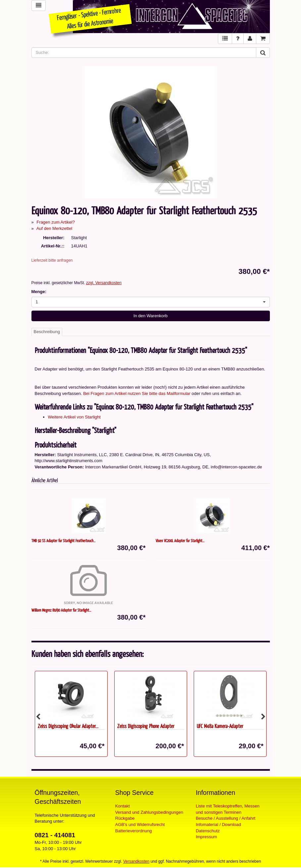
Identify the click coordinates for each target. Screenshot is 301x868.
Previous (38, 717)
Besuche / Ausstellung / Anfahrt (226, 818)
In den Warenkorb (150, 316)
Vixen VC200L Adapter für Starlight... (180, 541)
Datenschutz (208, 831)
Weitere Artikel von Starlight (74, 417)
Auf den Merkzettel (54, 228)
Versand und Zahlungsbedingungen (149, 812)
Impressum (206, 837)
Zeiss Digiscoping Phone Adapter (146, 726)
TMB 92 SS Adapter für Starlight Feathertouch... (63, 541)
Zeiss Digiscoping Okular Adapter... (68, 726)
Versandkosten (136, 861)
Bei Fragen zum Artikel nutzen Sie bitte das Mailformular (137, 393)
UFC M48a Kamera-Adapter (220, 726)
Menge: (39, 292)
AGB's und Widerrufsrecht (140, 825)
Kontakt (123, 806)
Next (263, 717)
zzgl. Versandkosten (104, 283)
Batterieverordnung (134, 831)
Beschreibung (47, 332)
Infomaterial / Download (218, 825)
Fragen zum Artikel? (56, 222)
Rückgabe (125, 818)
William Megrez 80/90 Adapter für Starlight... (61, 610)
